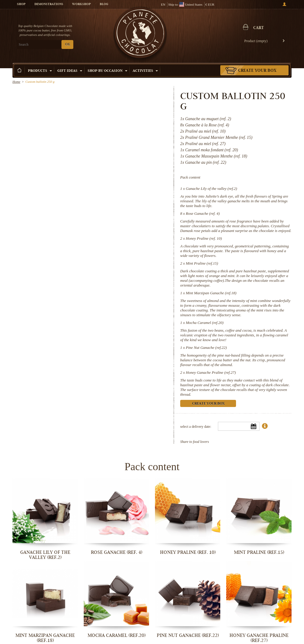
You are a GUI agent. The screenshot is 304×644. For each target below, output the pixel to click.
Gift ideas (70, 71)
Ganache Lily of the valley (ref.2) (212, 189)
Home (16, 82)
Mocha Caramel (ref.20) (205, 323)
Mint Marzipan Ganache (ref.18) (211, 293)
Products (40, 71)
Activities (145, 71)
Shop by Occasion (107, 71)
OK (68, 45)
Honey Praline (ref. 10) (204, 238)
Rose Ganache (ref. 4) (203, 213)
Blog (104, 4)
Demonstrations (49, 4)
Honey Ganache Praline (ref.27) (211, 372)
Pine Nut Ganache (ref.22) (206, 348)
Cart (259, 28)
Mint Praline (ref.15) (202, 263)
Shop (21, 4)
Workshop (81, 4)
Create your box (257, 71)
